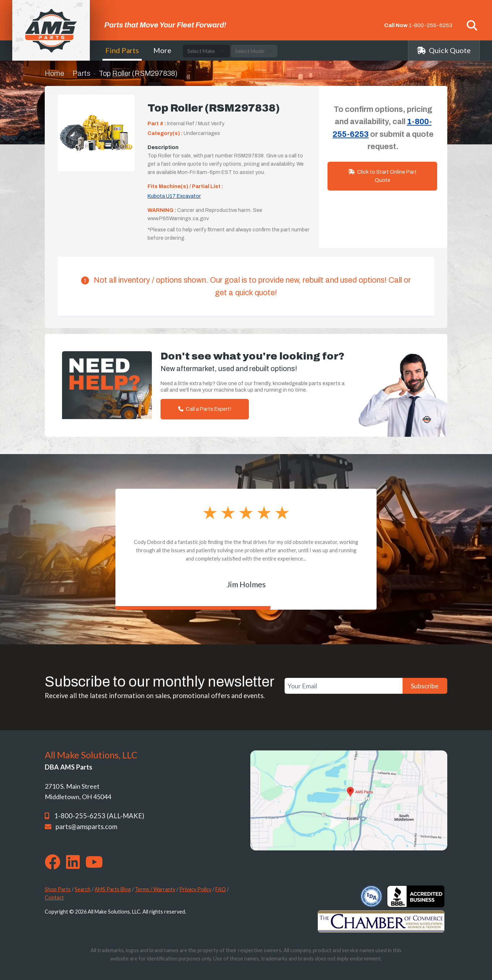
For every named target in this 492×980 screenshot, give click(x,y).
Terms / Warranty (155, 889)
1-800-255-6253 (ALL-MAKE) (99, 816)
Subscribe (425, 686)
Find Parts (122, 50)
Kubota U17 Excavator (174, 196)
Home (54, 73)
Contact (54, 898)
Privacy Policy (195, 889)
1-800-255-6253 (430, 25)
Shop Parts (58, 889)
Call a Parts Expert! (205, 409)
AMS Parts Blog (113, 889)
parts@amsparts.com (86, 827)
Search (83, 889)
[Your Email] (344, 686)
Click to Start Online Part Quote (382, 176)
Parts (82, 73)
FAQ (221, 889)
